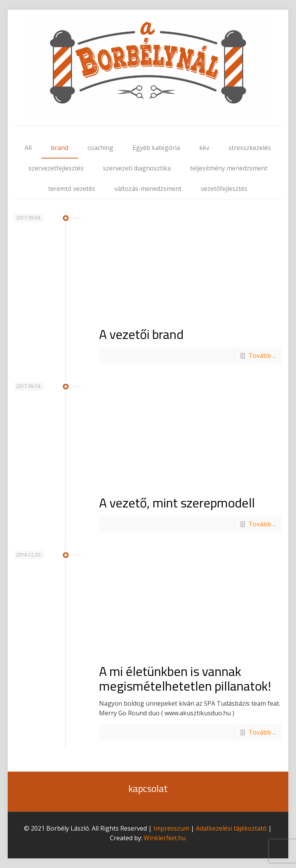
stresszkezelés (250, 148)
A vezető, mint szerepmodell (177, 502)
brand (60, 148)
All (28, 148)
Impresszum (171, 828)
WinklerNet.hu (165, 838)
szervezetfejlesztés (56, 168)
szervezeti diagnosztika (137, 168)
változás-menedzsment (148, 189)
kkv (204, 148)
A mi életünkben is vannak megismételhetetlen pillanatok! (185, 678)
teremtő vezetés (72, 189)
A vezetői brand (141, 334)
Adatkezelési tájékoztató (231, 828)
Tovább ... (262, 356)
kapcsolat (148, 789)
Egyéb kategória (156, 148)
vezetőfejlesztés (224, 189)
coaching (100, 148)
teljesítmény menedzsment (229, 168)
